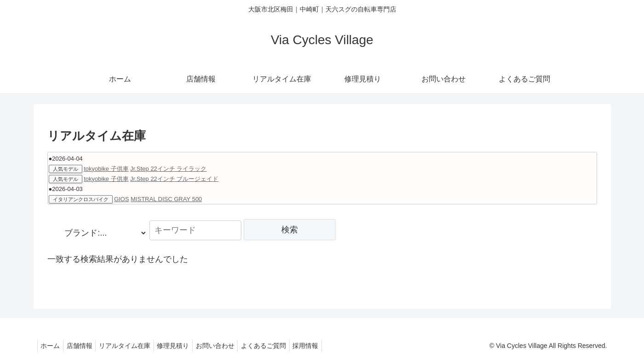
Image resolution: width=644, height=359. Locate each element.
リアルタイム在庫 (132, 346)
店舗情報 (84, 346)
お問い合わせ (229, 346)
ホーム (52, 346)
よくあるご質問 (280, 346)
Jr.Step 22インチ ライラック (168, 169)
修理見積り (184, 346)
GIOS (122, 199)
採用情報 (325, 346)
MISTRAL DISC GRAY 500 (166, 199)
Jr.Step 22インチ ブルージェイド (174, 179)
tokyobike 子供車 (106, 169)
